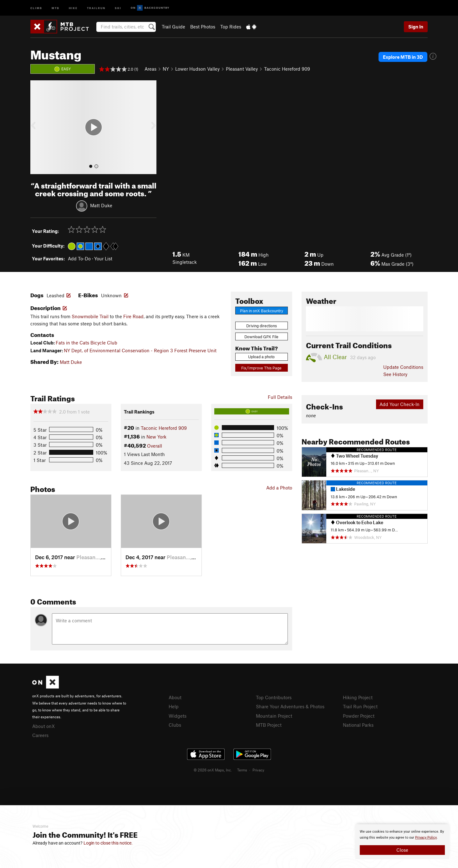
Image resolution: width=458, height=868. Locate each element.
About (175, 697)
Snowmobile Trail (90, 316)
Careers (40, 735)
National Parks (358, 725)
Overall (155, 446)
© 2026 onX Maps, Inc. (213, 770)
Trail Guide (173, 27)
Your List (103, 258)
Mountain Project (274, 716)
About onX (43, 726)
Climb (36, 8)
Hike (73, 8)
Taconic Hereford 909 (287, 69)
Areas (150, 69)
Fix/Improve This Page (261, 368)
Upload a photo (261, 357)
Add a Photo (279, 488)
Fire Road (133, 316)
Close (402, 850)
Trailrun (96, 8)
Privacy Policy (426, 838)
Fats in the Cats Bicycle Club (87, 343)
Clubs (175, 725)
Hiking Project (358, 697)
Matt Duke (101, 205)
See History (395, 374)
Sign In (416, 27)
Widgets (178, 716)
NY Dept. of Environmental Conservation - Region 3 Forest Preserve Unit (140, 350)
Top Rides (231, 27)
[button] (37, 127)
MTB (56, 8)
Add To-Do (79, 258)
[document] (402, 842)
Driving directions (262, 326)
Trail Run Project (360, 706)
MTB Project (269, 725)
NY (166, 69)
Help (174, 706)
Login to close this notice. (108, 843)
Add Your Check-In (399, 404)
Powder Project (359, 716)
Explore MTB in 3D (403, 57)
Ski (118, 8)
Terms (242, 770)
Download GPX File (261, 337)
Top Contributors (274, 697)
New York (156, 437)
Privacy (258, 770)
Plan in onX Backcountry (262, 311)
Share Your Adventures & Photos (290, 706)
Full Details (280, 397)
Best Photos (203, 27)
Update (403, 367)
